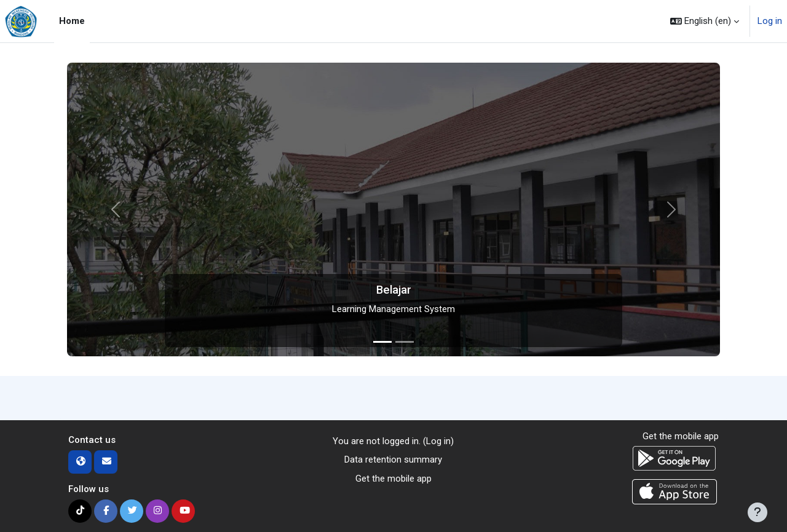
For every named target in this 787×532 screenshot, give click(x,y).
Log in (770, 21)
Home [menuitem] (72, 21)
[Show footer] (757, 512)
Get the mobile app (393, 479)
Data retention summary (393, 460)
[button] (705, 21)
